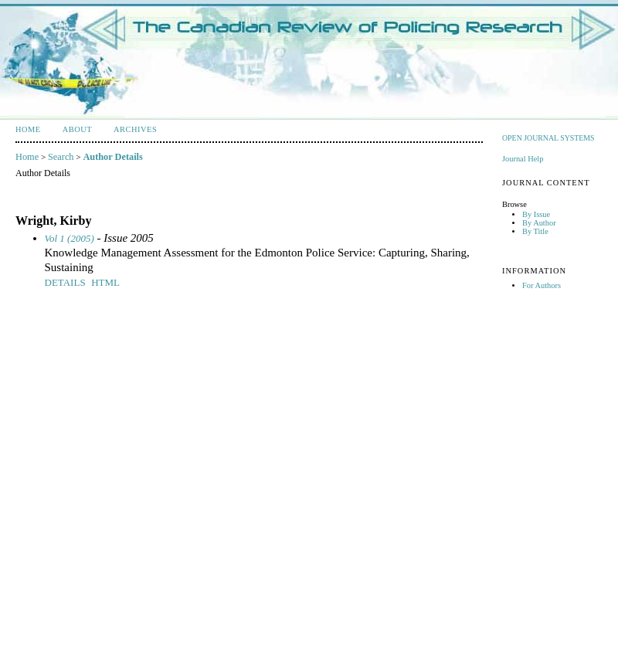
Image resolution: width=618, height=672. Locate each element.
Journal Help (523, 159)
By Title (535, 231)
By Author (539, 223)
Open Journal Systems (548, 138)
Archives (135, 129)
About (77, 129)
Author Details (112, 157)
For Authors (542, 285)
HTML (105, 282)
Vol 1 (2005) (70, 238)
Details (65, 282)
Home (28, 129)
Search (61, 157)
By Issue (536, 214)
